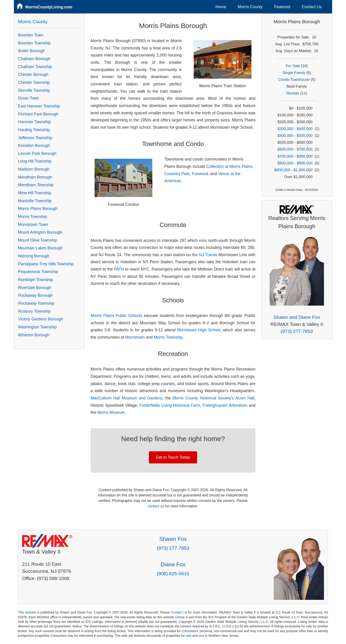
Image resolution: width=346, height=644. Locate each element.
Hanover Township (35, 122)
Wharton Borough (34, 335)
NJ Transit (208, 255)
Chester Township (34, 82)
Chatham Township (35, 67)
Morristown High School (199, 330)
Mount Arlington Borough (40, 232)
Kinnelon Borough (34, 146)
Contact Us (312, 7)
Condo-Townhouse (294, 80)
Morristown (135, 337)
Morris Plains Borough (38, 209)
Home (221, 7)
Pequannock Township (38, 272)
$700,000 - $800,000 (295, 156)
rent (201, 636)
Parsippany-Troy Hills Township (46, 264)
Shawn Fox (173, 539)
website (30, 612)
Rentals (293, 93)
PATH (119, 269)
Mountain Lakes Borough (40, 248)
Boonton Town (31, 35)
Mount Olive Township (38, 240)
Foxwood (200, 174)
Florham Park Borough (38, 114)
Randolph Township (36, 280)
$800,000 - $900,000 (295, 163)
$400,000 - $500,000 (295, 136)
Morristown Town (33, 225)
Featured (282, 7)
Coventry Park (177, 174)
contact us (156, 506)
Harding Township (34, 130)
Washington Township (38, 327)
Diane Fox (173, 564)
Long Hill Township (35, 161)
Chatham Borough (34, 59)
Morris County (250, 7)
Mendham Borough (35, 177)
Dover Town (29, 98)
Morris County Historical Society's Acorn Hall (213, 398)
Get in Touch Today (173, 457)
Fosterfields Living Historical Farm (170, 405)
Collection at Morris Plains (229, 166)
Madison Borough (34, 169)
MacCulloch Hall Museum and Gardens (127, 398)
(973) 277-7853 (297, 331)
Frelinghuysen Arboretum (225, 405)
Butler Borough (31, 51)
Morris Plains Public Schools (117, 316)
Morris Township (168, 337)
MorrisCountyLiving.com (49, 7)
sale (188, 636)
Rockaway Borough (36, 295)
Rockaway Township (36, 303)
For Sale (293, 66)
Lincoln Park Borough (37, 153)
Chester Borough (33, 74)
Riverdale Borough (35, 288)
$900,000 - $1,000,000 (293, 170)
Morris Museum (111, 412)
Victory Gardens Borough (41, 319)
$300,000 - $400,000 (295, 129)
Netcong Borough (34, 256)
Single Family (294, 73)
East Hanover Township (39, 106)
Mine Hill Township (35, 193)
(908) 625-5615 (173, 574)
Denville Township (34, 90)
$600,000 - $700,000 (295, 149)
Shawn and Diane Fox (297, 317)
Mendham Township (36, 185)
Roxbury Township (34, 311)
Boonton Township (34, 43)
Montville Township (35, 201)
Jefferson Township (35, 138)
